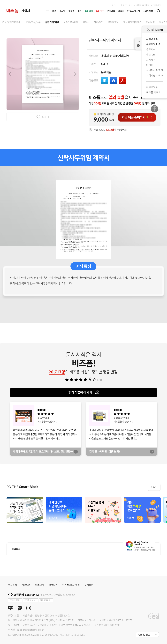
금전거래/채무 (121, 56)
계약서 (105, 56)
